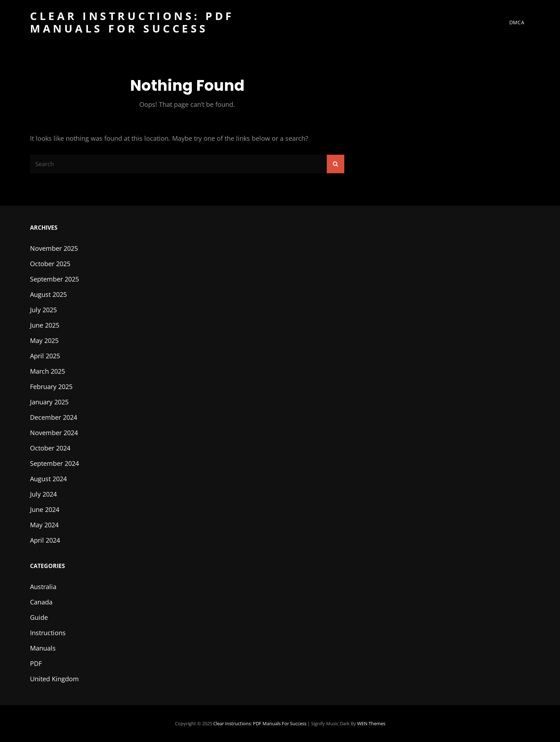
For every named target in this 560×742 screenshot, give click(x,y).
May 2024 (44, 525)
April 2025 (45, 356)
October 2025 (50, 264)
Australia (43, 587)
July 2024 (43, 494)
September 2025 (54, 279)
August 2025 (48, 294)
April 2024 (45, 540)
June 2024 (45, 509)
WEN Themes (371, 723)
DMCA (517, 22)
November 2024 (54, 433)
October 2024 (50, 448)
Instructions (48, 633)
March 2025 (47, 371)
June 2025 (45, 325)
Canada (41, 602)
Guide (39, 617)
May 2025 (44, 340)
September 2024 (54, 463)
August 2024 (48, 479)
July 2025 (43, 310)
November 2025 (54, 248)
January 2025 (49, 402)
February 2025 (51, 387)
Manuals (43, 648)
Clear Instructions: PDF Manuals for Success (132, 22)
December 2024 (54, 417)
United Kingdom (54, 679)
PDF (36, 663)
